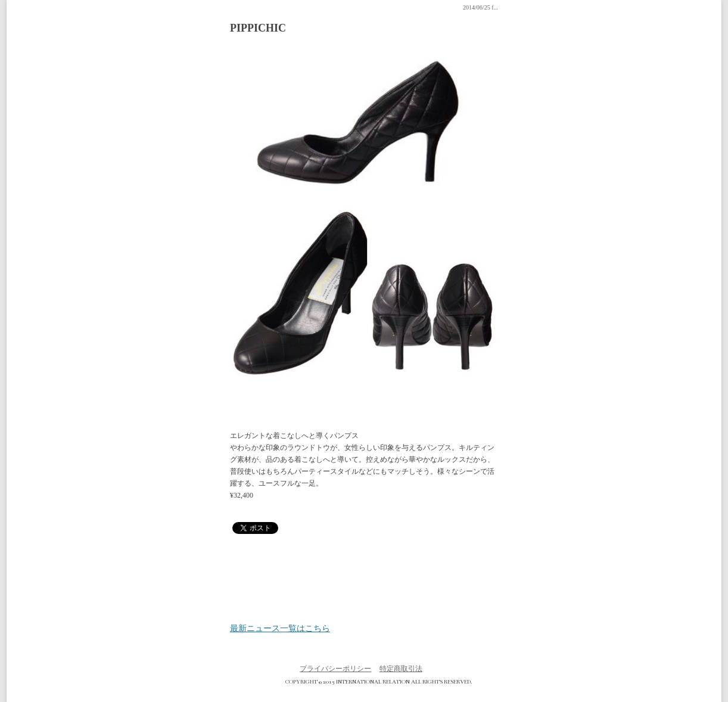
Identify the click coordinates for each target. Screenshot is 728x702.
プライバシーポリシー (335, 669)
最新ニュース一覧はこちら (280, 629)
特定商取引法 (401, 669)
